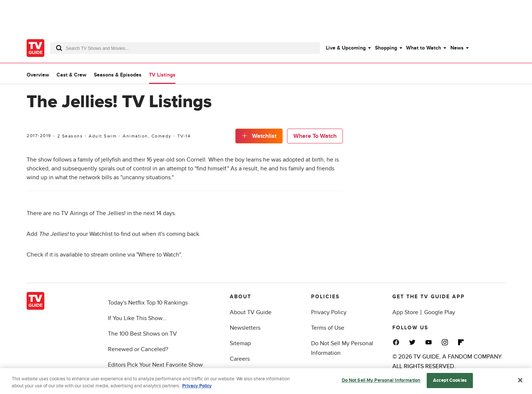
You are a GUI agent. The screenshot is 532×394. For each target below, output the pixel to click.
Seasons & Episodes (118, 75)
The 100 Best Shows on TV (142, 334)
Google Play (440, 312)
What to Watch (424, 48)
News (457, 48)
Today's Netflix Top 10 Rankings (148, 303)
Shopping (386, 48)
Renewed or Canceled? (138, 349)
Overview (38, 75)
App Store (405, 312)
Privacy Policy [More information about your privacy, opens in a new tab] (197, 389)
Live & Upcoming (346, 48)
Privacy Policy (329, 312)
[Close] (520, 383)
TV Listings (162, 75)
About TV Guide (251, 312)
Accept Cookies (450, 383)
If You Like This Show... (137, 318)
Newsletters (245, 328)
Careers (240, 359)
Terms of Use (328, 328)
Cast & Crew (71, 75)
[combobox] (185, 48)
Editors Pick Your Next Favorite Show (155, 365)
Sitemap (240, 343)
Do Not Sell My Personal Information (381, 383)
